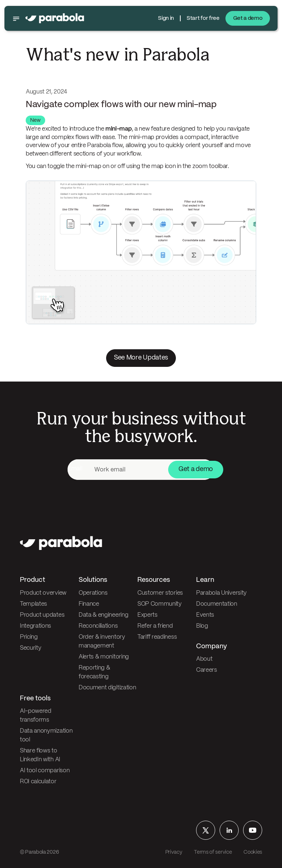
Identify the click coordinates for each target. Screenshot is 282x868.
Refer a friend (155, 626)
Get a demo (248, 18)
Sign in (166, 18)
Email (75, 469)
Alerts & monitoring (104, 657)
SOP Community (160, 604)
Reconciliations (98, 626)
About (204, 659)
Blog (202, 626)
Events (205, 615)
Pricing (29, 637)
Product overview (43, 593)
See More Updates (141, 358)
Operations (93, 593)
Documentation (217, 604)
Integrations (35, 626)
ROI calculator (38, 782)
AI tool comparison (45, 771)
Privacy (174, 852)
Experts (147, 615)
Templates (33, 604)
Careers (207, 670)
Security (30, 648)
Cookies (253, 852)
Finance (89, 604)
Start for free (203, 18)
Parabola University (221, 593)
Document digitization (107, 688)
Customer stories (160, 593)
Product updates (42, 615)
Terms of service (213, 852)
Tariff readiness (157, 637)
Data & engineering (103, 615)
